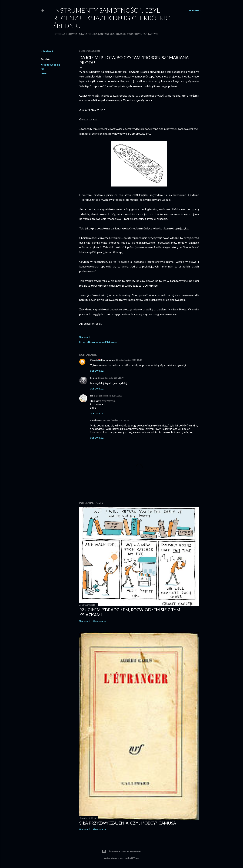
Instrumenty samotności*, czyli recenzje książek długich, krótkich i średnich (116, 18)
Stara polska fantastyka (96, 34)
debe (92, 396)
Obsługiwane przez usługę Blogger (122, 851)
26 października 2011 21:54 (116, 420)
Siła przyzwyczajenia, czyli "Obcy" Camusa (128, 823)
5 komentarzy (99, 621)
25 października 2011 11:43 (129, 360)
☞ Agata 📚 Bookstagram (102, 360)
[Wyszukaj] (196, 11)
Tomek (93, 378)
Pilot (44, 69)
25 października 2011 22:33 (109, 396)
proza (44, 73)
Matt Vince (134, 858)
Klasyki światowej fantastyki (136, 34)
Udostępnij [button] (47, 51)
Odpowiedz (97, 371)
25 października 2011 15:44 (111, 378)
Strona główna (65, 34)
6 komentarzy (99, 829)
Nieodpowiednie (50, 65)
